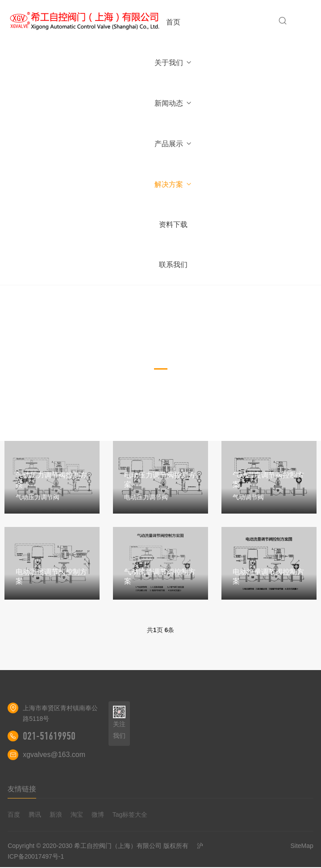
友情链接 (22, 789)
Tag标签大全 (130, 815)
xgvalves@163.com (54, 755)
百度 (14, 815)
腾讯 (35, 815)
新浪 (56, 815)
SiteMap (302, 846)
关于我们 (173, 63)
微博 (98, 815)
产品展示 (173, 144)
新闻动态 (173, 103)
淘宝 (77, 815)
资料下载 (173, 224)
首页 (173, 22)
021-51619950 (49, 736)
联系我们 (173, 265)
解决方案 (173, 184)
